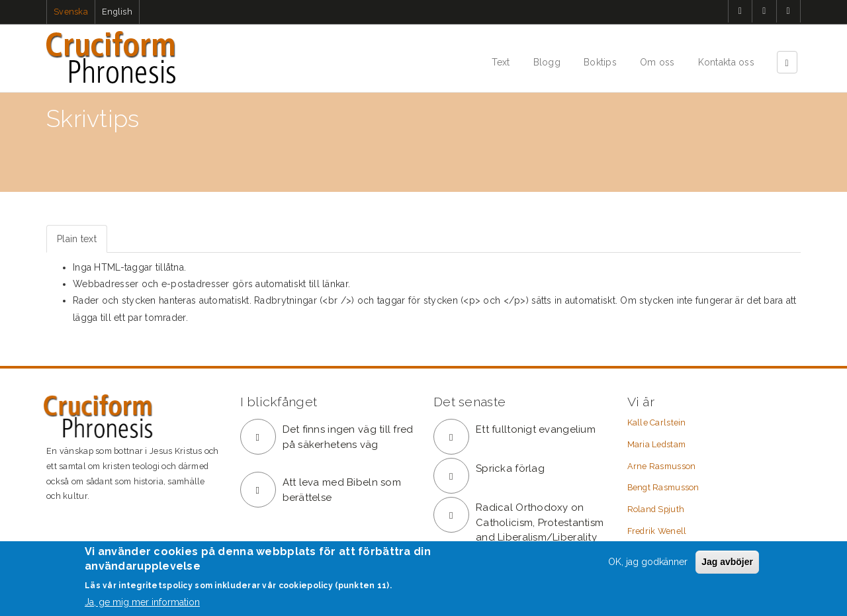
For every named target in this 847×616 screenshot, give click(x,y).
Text (501, 62)
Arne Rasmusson (662, 466)
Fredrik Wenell (657, 531)
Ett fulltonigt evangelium (536, 429)
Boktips (600, 62)
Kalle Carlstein (657, 422)
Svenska (71, 12)
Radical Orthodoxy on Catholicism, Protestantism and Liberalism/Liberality (540, 522)
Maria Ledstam (657, 444)
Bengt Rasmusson (663, 487)
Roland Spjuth (656, 509)
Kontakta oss (726, 62)
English (117, 12)
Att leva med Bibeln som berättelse (342, 490)
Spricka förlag (510, 468)
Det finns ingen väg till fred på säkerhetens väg (348, 437)
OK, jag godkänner (648, 562)
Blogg (547, 62)
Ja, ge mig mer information (142, 602)
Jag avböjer (727, 562)
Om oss (657, 62)
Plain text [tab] (77, 239)
